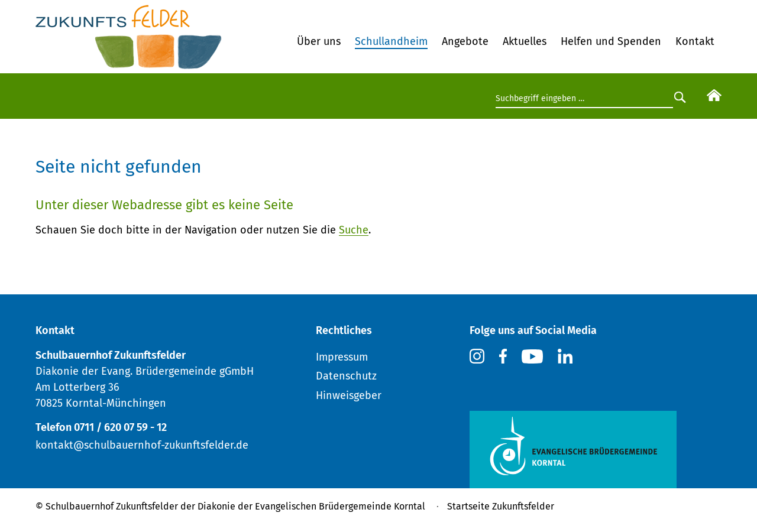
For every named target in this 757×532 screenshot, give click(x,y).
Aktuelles (525, 41)
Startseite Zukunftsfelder (501, 506)
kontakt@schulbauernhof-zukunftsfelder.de (142, 445)
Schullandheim (391, 41)
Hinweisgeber (349, 395)
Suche (354, 230)
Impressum (342, 357)
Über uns (319, 41)
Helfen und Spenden (611, 41)
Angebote (465, 41)
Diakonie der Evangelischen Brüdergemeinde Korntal (311, 506)
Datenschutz (346, 376)
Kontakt (695, 41)
